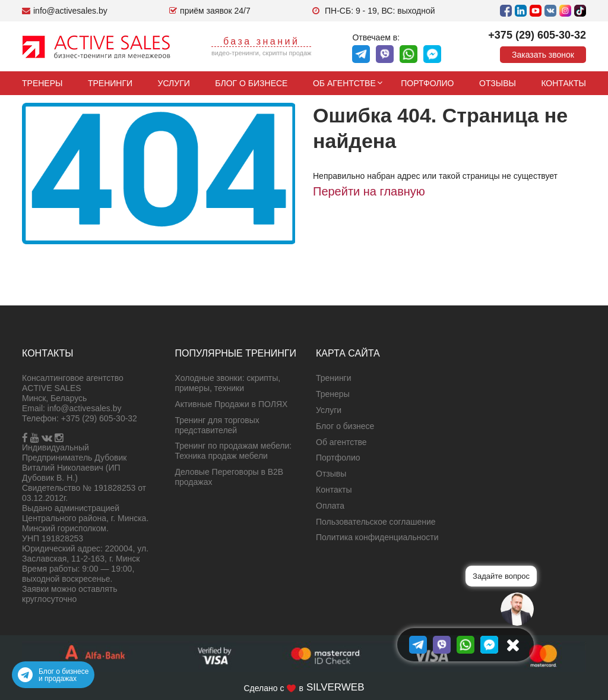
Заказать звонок (543, 55)
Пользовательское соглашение (376, 522)
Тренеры (42, 83)
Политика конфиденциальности (377, 537)
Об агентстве (344, 83)
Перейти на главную (369, 191)
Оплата (330, 506)
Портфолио (427, 83)
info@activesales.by (85, 408)
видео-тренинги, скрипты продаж (262, 53)
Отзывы (498, 83)
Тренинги (110, 83)
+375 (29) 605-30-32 (537, 35)
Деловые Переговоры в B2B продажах (229, 477)
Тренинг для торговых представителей (217, 425)
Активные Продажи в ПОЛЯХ (232, 404)
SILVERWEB (335, 687)
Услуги (174, 83)
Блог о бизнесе (251, 83)
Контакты (563, 83)
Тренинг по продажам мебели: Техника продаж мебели (234, 451)
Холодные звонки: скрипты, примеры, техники (228, 383)
